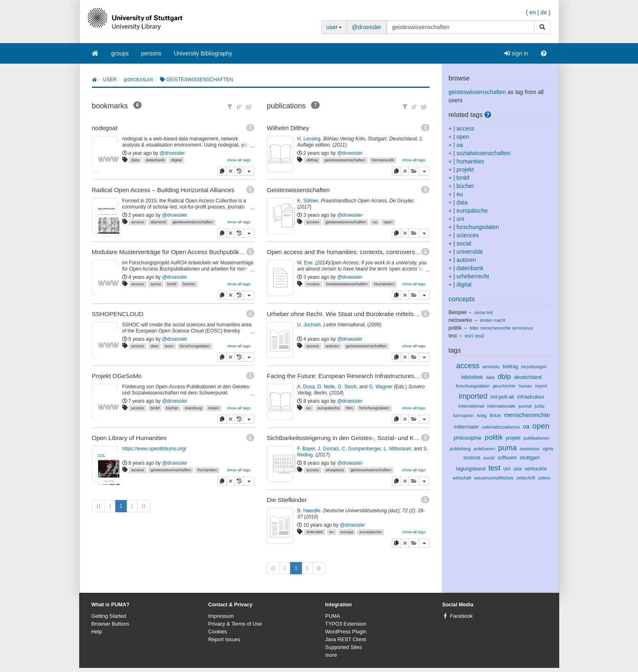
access (138, 222)
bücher (189, 284)
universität (470, 252)
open (388, 222)
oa (375, 222)
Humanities (384, 284)
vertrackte (535, 469)
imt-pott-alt (502, 397)
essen (214, 408)
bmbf (172, 284)
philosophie (468, 438)
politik (455, 328)
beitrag (510, 367)
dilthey (312, 160)
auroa (156, 284)
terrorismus (523, 328)
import (541, 386)
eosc (169, 346)
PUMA (333, 616)
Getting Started (109, 616)
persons (151, 53)
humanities (207, 470)
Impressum (221, 616)
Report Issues (224, 640)
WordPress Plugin (346, 632)
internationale (501, 406)
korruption (463, 415)
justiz (540, 406)
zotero (544, 478)
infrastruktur (531, 397)
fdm (349, 408)
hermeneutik (383, 160)
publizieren (484, 449)
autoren (332, 346)
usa (517, 469)
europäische (329, 408)
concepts (462, 299)
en (533, 12)
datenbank (155, 160)
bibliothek (472, 377)
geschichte (504, 386)
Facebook (461, 616)
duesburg (193, 408)
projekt (465, 170)
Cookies (218, 632)
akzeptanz (335, 470)
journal (525, 406)
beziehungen (534, 367)
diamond (158, 222)
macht (500, 320)
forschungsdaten (195, 346)
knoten (486, 320)
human (525, 386)
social (464, 243)
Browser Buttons (110, 624)
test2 (480, 336)
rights (548, 449)
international (471, 406)
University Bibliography (203, 53)
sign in (516, 53)
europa (347, 532)
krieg (482, 415)
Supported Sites (344, 647)
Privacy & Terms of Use (235, 624)
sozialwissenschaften (484, 153)
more (331, 655)
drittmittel (315, 532)
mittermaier (466, 427)
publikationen (536, 438)
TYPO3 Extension (346, 624)
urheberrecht (473, 276)
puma (480, 313)
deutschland (528, 377)
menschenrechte (496, 328)
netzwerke (460, 320)
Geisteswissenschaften (347, 284)
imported (473, 396)
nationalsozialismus (501, 427)
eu (309, 408)
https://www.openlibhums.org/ (154, 449)
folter (474, 328)
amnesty (491, 367)
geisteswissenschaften (193, 222)
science (472, 458)
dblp (504, 376)
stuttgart (530, 458)
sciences (468, 235)
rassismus (530, 449)
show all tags (239, 160)
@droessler (367, 27)
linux (495, 415)
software (507, 458)
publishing (460, 449)
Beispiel (457, 312)
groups (120, 53)
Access (313, 284)
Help (97, 632)
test (489, 313)
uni (461, 219)
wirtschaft (462, 478)
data (135, 160)
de (544, 12)
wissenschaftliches (494, 478)
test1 (469, 336)
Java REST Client (346, 640)
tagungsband (471, 469)
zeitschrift (526, 478)
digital (176, 160)
